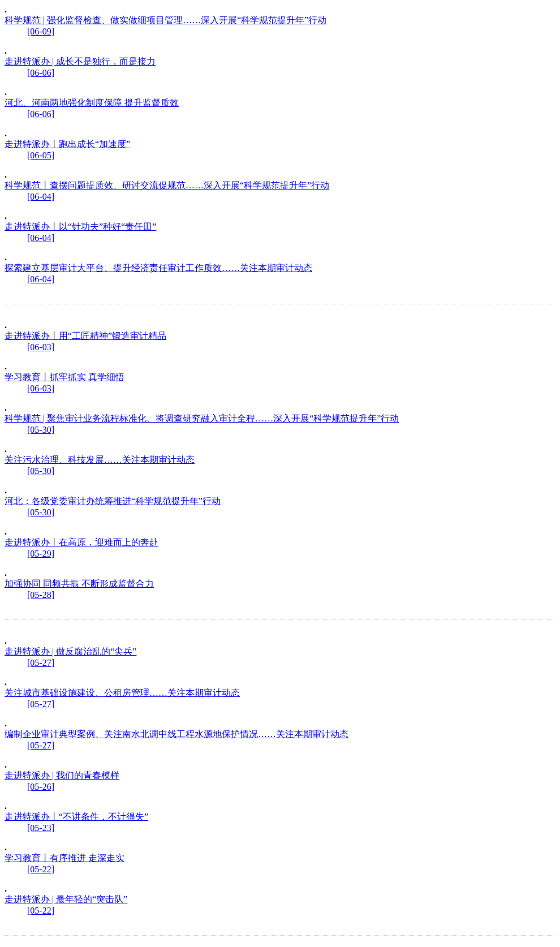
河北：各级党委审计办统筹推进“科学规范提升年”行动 (113, 501)
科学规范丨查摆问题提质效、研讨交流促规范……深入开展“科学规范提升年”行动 (167, 185)
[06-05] (41, 155)
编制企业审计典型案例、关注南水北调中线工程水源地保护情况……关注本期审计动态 (176, 734)
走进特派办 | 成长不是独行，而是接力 (80, 61)
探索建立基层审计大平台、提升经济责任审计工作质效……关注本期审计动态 (158, 268)
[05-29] (41, 554)
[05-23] (41, 828)
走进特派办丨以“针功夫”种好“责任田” (80, 227)
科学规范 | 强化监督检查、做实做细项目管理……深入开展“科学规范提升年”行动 (165, 20)
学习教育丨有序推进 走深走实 (64, 858)
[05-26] (41, 787)
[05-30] (41, 430)
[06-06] (41, 73)
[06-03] (41, 347)
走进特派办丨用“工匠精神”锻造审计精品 (85, 336)
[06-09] (41, 31)
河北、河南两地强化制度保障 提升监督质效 (92, 103)
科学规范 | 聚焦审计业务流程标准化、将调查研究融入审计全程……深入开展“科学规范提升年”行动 (202, 418)
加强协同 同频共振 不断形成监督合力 (79, 584)
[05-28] (41, 595)
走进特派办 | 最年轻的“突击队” (66, 899)
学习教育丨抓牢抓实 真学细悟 (64, 377)
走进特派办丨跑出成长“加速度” (67, 144)
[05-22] (41, 869)
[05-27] (41, 663)
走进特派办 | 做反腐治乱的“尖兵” (70, 651)
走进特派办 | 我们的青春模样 (62, 775)
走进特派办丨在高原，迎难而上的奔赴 (81, 542)
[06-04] (41, 197)
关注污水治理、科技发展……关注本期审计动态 (100, 460)
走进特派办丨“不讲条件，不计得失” (76, 817)
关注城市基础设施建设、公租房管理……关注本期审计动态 (122, 693)
